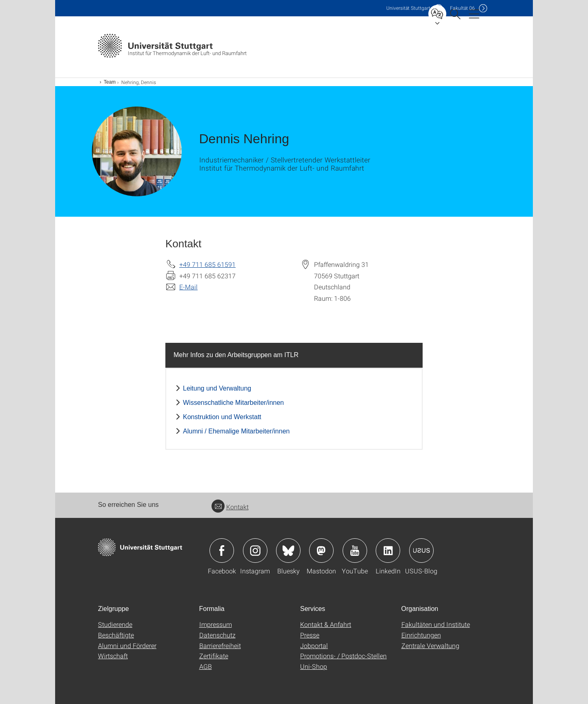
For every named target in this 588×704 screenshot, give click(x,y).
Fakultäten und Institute (436, 624)
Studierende (115, 624)
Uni (408, 8)
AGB (206, 666)
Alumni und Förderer (127, 645)
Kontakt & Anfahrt (326, 624)
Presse (310, 635)
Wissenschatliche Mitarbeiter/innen (233, 403)
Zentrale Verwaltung (430, 645)
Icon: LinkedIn (388, 551)
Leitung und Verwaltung (217, 388)
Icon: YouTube (355, 551)
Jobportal (314, 645)
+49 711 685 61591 (207, 264)
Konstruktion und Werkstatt (222, 417)
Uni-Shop (314, 666)
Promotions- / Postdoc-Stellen (343, 656)
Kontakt (230, 507)
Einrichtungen (421, 635)
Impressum (216, 624)
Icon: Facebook (222, 551)
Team (110, 82)
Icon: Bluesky (288, 551)
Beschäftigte (116, 635)
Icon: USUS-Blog (421, 551)
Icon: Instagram (255, 551)
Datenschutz (217, 635)
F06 (462, 8)
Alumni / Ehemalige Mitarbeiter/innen (236, 431)
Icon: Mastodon (321, 551)
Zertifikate (214, 656)
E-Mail (188, 287)
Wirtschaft (113, 656)
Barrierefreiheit (220, 645)
